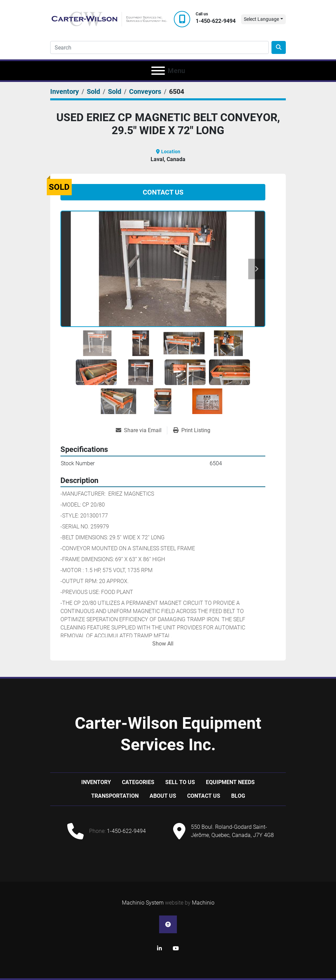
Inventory (96, 782)
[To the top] (168, 924)
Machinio (203, 903)
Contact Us (163, 192)
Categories (138, 782)
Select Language (261, 19)
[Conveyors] (145, 91)
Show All (163, 644)
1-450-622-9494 (216, 21)
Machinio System (143, 903)
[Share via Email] (141, 430)
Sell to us (180, 782)
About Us (163, 796)
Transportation (115, 796)
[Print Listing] (192, 430)
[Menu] (158, 71)
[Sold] (93, 91)
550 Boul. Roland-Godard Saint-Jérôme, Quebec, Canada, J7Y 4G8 (232, 831)
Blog (238, 796)
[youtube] (176, 949)
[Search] (159, 47)
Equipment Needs (230, 782)
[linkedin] (159, 949)
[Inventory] (65, 91)
